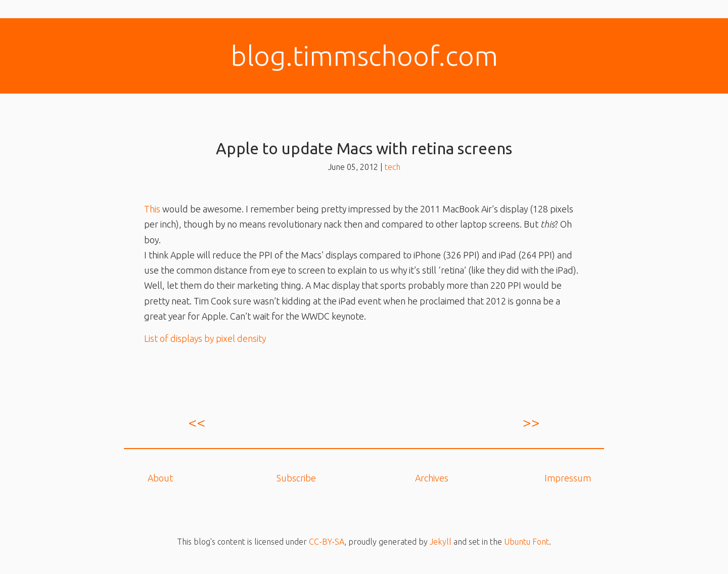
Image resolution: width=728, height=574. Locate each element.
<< (197, 422)
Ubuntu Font (527, 542)
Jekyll (441, 542)
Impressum (568, 478)
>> (531, 422)
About (160, 478)
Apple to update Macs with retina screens (364, 148)
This (152, 209)
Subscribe (296, 478)
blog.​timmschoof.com (364, 56)
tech (393, 167)
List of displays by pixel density (205, 338)
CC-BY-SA (327, 542)
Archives (432, 478)
